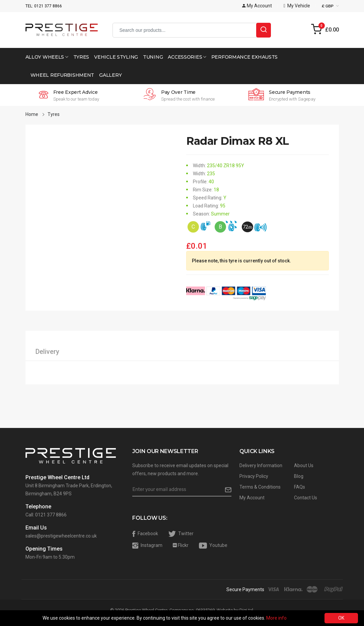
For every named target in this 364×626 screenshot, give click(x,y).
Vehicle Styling (116, 57)
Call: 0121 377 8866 (46, 515)
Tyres (81, 57)
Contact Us (306, 498)
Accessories (187, 57)
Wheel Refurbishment (62, 75)
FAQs (300, 487)
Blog (299, 476)
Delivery (47, 352)
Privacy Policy (254, 476)
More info (276, 618)
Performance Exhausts (244, 57)
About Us (304, 465)
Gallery (110, 75)
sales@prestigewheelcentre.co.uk (61, 536)
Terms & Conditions (260, 487)
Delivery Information (261, 465)
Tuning (153, 57)
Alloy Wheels (47, 57)
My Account (252, 498)
